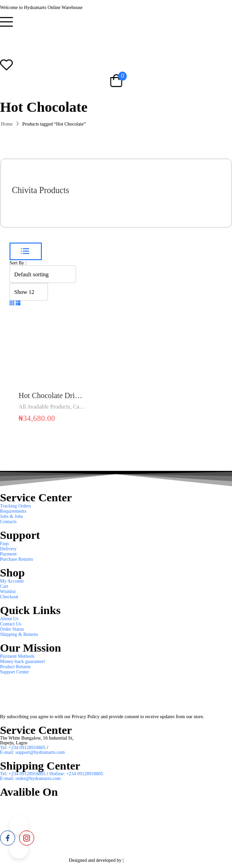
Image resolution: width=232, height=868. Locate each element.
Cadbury (82, 407)
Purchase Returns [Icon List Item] (17, 559)
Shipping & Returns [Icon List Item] (19, 634)
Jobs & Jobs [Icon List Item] (11, 516)
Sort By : (18, 263)
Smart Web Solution (144, 860)
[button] (116, 22)
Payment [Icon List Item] (8, 554)
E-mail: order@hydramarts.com (30, 778)
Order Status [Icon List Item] (12, 629)
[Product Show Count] (29, 292)
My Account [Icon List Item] (12, 581)
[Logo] (116, 40)
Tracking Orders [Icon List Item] (15, 506)
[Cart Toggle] (116, 80)
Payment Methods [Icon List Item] (17, 656)
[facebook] (8, 838)
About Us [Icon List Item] (9, 619)
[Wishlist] (116, 64)
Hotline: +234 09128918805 (76, 774)
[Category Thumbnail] (196, 193)
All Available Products (44, 407)
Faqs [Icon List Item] (5, 543)
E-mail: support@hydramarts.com (32, 752)
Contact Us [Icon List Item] (11, 624)
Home (7, 124)
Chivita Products (41, 190)
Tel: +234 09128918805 (24, 747)
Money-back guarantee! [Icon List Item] (23, 661)
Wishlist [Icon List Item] (8, 591)
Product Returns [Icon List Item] (15, 667)
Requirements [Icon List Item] (13, 511)
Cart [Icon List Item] (4, 586)
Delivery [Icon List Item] (8, 549)
